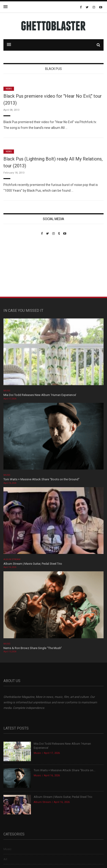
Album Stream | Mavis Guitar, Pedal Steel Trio (33, 564)
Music (7, 391)
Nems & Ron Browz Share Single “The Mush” (33, 648)
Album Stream (12, 559)
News (9, 89)
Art (5, 859)
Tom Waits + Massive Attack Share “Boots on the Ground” (41, 479)
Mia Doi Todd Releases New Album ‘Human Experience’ (40, 395)
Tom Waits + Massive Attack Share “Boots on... (64, 770)
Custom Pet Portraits (17, 267)
